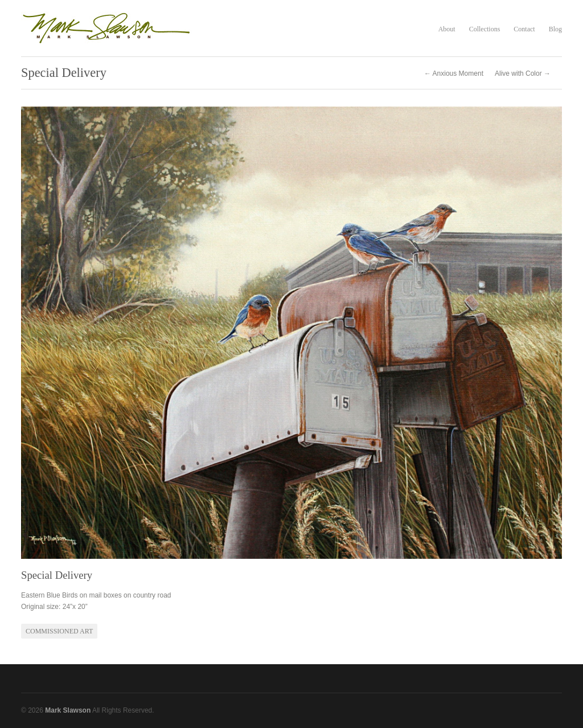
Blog (555, 29)
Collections (485, 29)
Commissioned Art (59, 631)
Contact (524, 29)
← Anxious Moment (454, 73)
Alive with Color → (523, 73)
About (447, 29)
